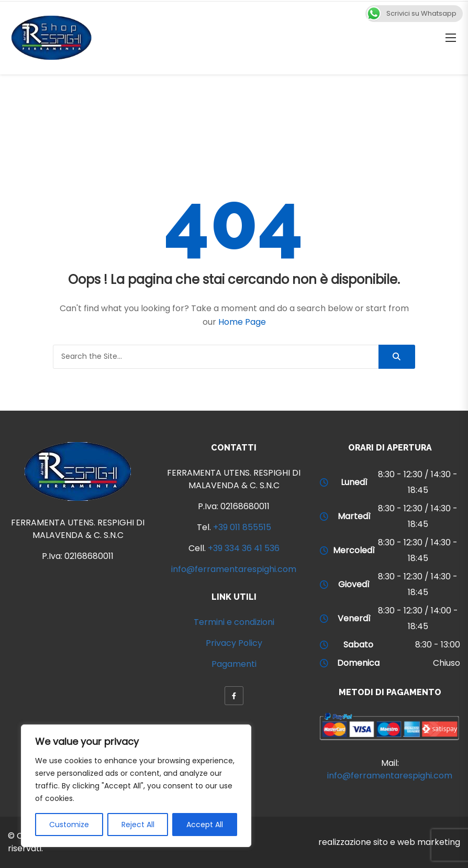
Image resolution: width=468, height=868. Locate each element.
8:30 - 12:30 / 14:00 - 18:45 (418, 618)
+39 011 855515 (242, 527)
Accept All (205, 825)
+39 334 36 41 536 (244, 548)
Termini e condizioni (234, 622)
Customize (69, 825)
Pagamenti (234, 664)
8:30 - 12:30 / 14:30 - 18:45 (418, 482)
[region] (136, 786)
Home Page (242, 322)
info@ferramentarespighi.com (234, 569)
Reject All (138, 825)
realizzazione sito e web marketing (389, 842)
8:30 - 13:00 (438, 645)
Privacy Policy (234, 643)
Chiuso (447, 663)
